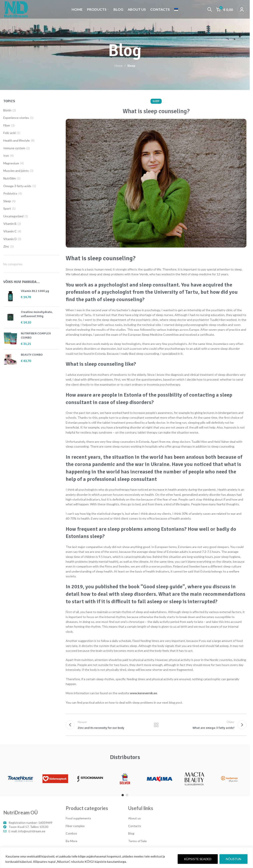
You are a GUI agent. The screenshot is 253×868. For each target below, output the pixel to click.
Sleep (131, 66)
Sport (7, 208)
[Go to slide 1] (123, 795)
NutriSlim (10, 178)
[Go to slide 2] (127, 795)
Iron (6, 156)
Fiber (7, 125)
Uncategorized (13, 216)
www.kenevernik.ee (143, 693)
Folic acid (9, 133)
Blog (131, 833)
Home (119, 66)
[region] (126, 858)
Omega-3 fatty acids (17, 186)
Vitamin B (10, 224)
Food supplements (78, 818)
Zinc (6, 246)
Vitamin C (10, 231)
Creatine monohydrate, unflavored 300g (37, 314)
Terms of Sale (137, 841)
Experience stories (16, 118)
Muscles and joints (16, 171)
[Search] (210, 9)
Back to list (156, 725)
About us (134, 818)
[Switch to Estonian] (176, 9)
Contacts (135, 826)
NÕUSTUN (234, 859)
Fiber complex (75, 826)
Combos (71, 833)
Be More (72, 841)
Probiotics (10, 193)
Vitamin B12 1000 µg (35, 291)
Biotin (7, 110)
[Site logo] (16, 9)
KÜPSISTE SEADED (198, 859)
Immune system (14, 148)
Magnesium (11, 163)
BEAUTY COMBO (32, 355)
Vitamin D (10, 239)
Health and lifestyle (17, 140)
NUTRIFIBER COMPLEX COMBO (36, 336)
